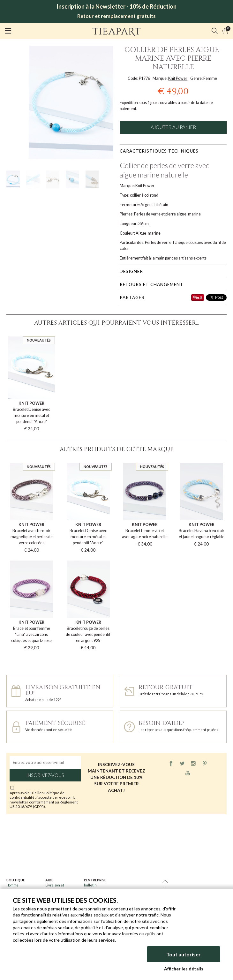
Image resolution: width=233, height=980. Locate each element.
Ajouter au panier (173, 127)
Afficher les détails (184, 969)
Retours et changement (152, 284)
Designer (131, 271)
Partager (132, 298)
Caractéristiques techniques (159, 151)
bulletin (90, 885)
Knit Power (178, 78)
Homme (12, 885)
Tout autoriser (184, 954)
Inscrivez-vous (45, 775)
